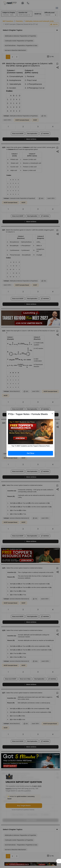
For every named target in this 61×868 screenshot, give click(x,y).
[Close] (52, 414)
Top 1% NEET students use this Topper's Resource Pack (30, 446)
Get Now (30, 453)
